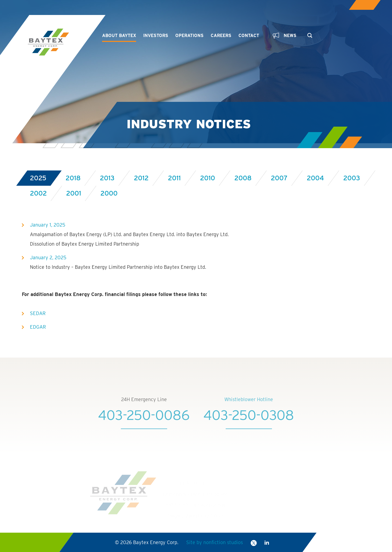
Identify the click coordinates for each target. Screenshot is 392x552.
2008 (243, 178)
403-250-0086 (144, 422)
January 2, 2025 (48, 257)
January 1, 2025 (48, 225)
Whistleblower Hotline (249, 406)
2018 (73, 178)
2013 (107, 178)
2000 (109, 193)
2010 (208, 178)
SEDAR (38, 313)
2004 (315, 178)
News (285, 36)
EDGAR (38, 327)
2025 (38, 178)
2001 (74, 193)
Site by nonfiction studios (215, 542)
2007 (279, 178)
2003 (352, 178)
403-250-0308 (249, 422)
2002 (38, 193)
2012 (141, 178)
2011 (174, 178)
